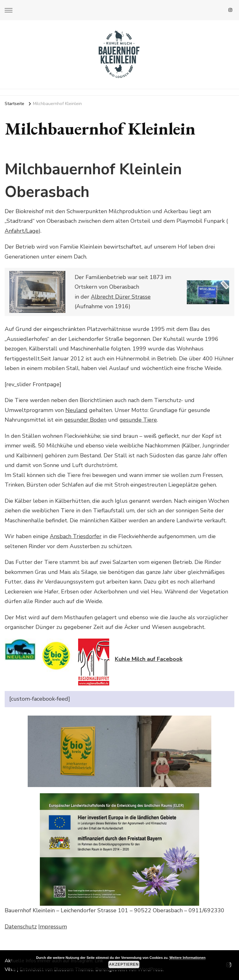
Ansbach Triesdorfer (76, 536)
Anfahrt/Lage (22, 231)
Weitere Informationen (187, 958)
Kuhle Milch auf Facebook (149, 659)
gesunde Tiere (138, 420)
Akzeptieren (124, 964)
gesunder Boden (85, 420)
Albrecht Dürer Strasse (121, 297)
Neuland (76, 410)
